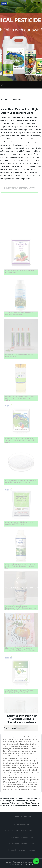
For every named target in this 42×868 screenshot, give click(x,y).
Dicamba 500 (5, 805)
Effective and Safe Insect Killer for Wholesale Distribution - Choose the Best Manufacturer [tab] (20, 719)
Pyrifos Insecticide (17, 803)
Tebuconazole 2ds (21, 801)
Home (6, 100)
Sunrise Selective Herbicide (21, 805)
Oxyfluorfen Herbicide (9, 798)
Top (36, 861)
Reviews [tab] (10, 728)
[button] (35, 3)
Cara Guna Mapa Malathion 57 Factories (23, 831)
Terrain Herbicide (23, 824)
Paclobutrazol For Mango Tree (23, 844)
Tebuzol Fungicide (31, 803)
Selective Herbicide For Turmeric (23, 850)
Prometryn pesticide (25, 798)
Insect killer (17, 100)
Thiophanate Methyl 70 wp (23, 837)
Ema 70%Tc (37, 805)
